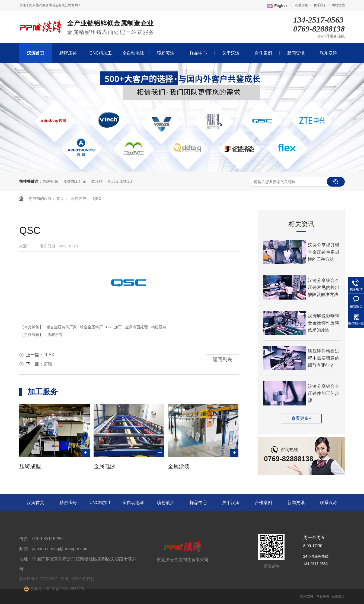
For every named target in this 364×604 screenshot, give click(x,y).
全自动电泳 (133, 53)
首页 (61, 199)
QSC (97, 199)
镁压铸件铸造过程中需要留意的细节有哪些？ (324, 358)
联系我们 (320, 5)
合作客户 (79, 199)
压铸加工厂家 (75, 181)
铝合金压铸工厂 (121, 181)
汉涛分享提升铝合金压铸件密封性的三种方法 (324, 252)
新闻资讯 (296, 53)
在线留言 (302, 5)
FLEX (49, 355)
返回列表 (222, 360)
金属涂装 (179, 466)
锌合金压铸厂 (91, 327)
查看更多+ (301, 418)
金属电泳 (104, 466)
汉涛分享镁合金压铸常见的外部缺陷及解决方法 (324, 287)
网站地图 (338, 5)
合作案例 (263, 53)
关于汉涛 (231, 53)
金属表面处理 (136, 327)
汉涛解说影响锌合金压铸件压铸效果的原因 (324, 323)
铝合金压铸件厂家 (62, 327)
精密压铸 (68, 53)
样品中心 (198, 53)
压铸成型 (30, 466)
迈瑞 (48, 364)
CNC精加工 (101, 53)
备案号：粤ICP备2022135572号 (57, 589)
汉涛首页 (36, 53)
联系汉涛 (328, 53)
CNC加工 (114, 327)
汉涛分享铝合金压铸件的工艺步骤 (324, 393)
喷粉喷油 (166, 53)
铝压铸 (97, 181)
